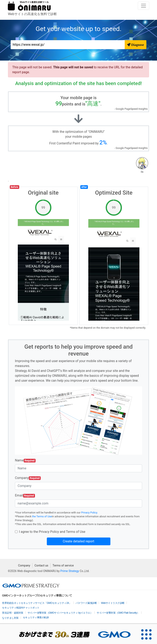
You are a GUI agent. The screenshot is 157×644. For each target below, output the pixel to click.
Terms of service (63, 565)
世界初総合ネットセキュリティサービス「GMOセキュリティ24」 (37, 603)
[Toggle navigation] (144, 6)
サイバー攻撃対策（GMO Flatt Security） (118, 613)
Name (25, 460)
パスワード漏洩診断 (86, 603)
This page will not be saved (73, 67)
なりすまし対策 (10, 618)
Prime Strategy (70, 571)
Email (25, 495)
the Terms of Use (42, 516)
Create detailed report (78, 541)
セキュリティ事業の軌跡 (36, 617)
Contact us (41, 565)
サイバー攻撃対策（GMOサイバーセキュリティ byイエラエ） (60, 613)
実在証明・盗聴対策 (13, 613)
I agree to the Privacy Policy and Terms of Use (52, 532)
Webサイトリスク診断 (113, 603)
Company (28, 478)
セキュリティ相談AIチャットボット (21, 608)
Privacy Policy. (90, 513)
